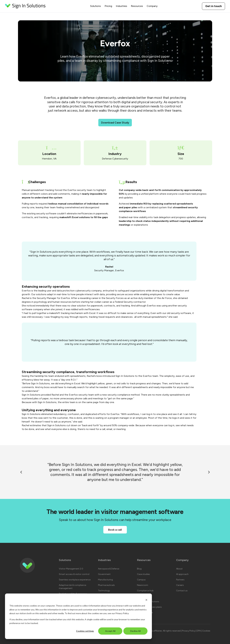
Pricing (108, 6)
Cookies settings (85, 631)
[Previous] (21, 472)
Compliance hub (145, 591)
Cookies (206, 631)
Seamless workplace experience (75, 580)
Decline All (135, 631)
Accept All (110, 631)
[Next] (209, 472)
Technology (104, 591)
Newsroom (143, 585)
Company (152, 6)
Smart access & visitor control (74, 574)
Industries (121, 6)
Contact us (182, 591)
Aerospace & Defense (109, 569)
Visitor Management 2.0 (71, 569)
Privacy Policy (122, 613)
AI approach (182, 574)
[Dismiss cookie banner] (146, 600)
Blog (139, 569)
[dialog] (78, 616)
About (179, 569)
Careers (180, 585)
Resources (137, 6)
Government (104, 574)
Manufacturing (105, 580)
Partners (180, 580)
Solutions (96, 6)
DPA (199, 631)
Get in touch (213, 6)
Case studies (143, 574)
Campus (141, 580)
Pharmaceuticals (106, 585)
